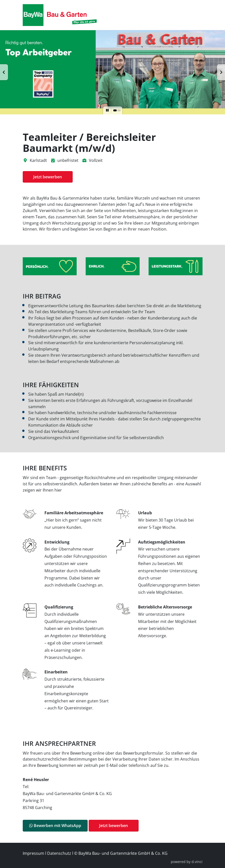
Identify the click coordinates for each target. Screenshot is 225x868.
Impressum (33, 853)
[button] (4, 72)
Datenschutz (59, 853)
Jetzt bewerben (48, 177)
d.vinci (197, 862)
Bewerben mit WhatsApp (55, 826)
